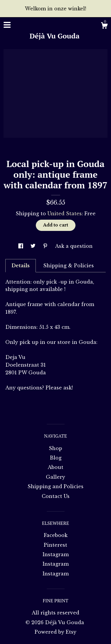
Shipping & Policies (69, 266)
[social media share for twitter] (34, 246)
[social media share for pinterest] (46, 246)
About (55, 467)
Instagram (56, 554)
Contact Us (56, 496)
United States (65, 213)
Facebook (56, 535)
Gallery (55, 477)
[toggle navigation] (7, 25)
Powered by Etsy (55, 632)
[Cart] (104, 26)
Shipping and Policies (55, 486)
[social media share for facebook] (21, 246)
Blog (56, 458)
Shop (55, 448)
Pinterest (55, 545)
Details (21, 266)
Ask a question (74, 246)
